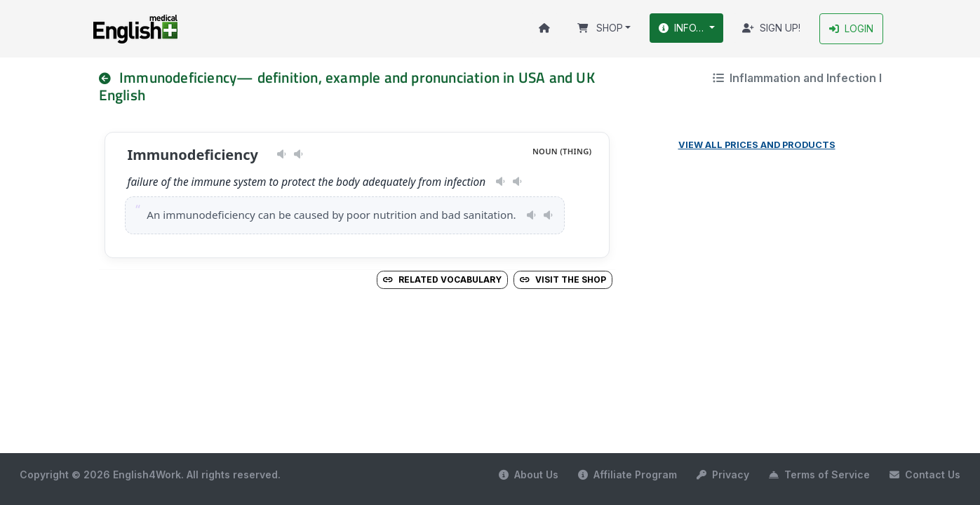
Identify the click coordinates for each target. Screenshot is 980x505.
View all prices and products (757, 146)
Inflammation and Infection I (797, 78)
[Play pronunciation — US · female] (282, 155)
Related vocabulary (442, 280)
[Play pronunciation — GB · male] (298, 155)
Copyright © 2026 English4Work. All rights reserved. (150, 474)
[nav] (111, 78)
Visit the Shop (563, 280)
